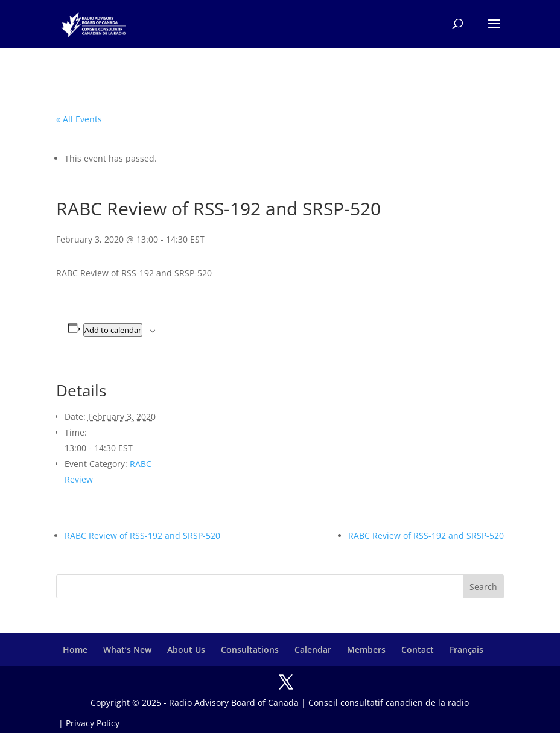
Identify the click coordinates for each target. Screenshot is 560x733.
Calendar (313, 649)
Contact (418, 649)
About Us (186, 649)
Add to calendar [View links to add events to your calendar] (113, 330)
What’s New (127, 649)
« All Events (79, 119)
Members (366, 649)
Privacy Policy (93, 723)
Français (466, 649)
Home (75, 649)
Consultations (250, 649)
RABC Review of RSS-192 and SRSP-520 (142, 535)
